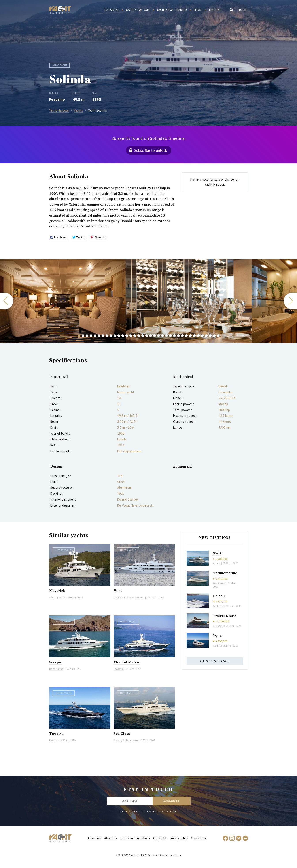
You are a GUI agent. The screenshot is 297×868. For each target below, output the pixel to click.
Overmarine (220, 583)
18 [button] (147, 336)
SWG (217, 553)
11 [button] (119, 336)
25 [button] (174, 336)
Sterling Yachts (57, 597)
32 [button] (202, 336)
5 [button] (95, 336)
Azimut (217, 563)
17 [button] (143, 336)
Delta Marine (56, 669)
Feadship (57, 99)
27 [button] (182, 336)
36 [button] (218, 336)
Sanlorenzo (219, 606)
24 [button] (170, 336)
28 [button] (186, 336)
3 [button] (87, 336)
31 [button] (198, 336)
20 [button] (155, 336)
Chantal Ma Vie (127, 662)
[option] (188, 301)
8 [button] (107, 336)
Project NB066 (225, 616)
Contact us (199, 838)
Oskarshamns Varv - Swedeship (130, 597)
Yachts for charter (172, 10)
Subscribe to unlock (151, 150)
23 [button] (166, 336)
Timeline (215, 10)
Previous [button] (7, 301)
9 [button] (111, 336)
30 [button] (194, 336)
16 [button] (139, 336)
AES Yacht (218, 626)
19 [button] (151, 336)
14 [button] (131, 336)
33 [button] (206, 336)
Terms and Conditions (135, 838)
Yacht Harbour (60, 11)
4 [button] (91, 336)
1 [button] (79, 336)
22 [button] (163, 336)
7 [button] (103, 336)
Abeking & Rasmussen (126, 740)
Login (243, 10)
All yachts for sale (215, 661)
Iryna (217, 636)
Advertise (94, 838)
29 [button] (190, 336)
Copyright (160, 838)
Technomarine (225, 573)
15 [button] (135, 336)
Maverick (57, 591)
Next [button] (290, 301)
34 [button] (210, 336)
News (198, 10)
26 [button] (178, 336)
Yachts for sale (138, 10)
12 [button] (123, 336)
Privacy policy (179, 838)
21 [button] (159, 336)
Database (112, 10)
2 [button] (83, 336)
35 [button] (214, 336)
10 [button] (115, 336)
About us (111, 838)
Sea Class (122, 733)
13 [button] (127, 336)
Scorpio (56, 662)
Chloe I (219, 596)
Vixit (118, 591)
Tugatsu (56, 733)
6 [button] (99, 336)
